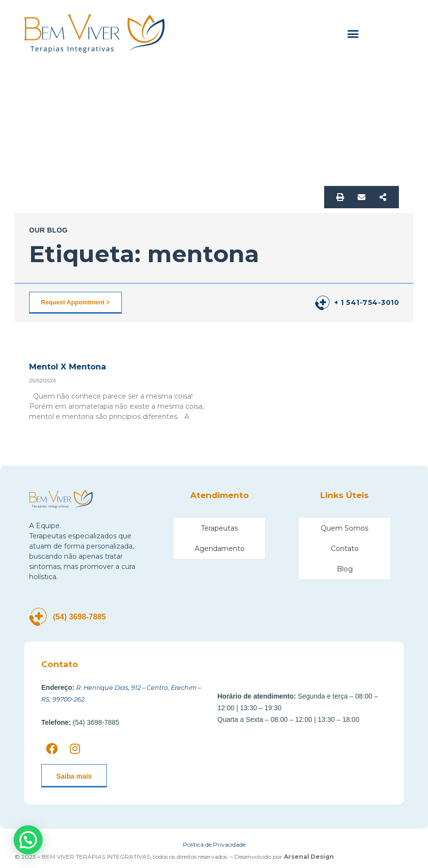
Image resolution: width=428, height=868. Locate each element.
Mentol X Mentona (70, 367)
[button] (353, 34)
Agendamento (220, 548)
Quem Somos (345, 528)
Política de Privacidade (214, 844)
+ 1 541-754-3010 (367, 302)
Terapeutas (219, 528)
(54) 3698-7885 (85, 617)
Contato (345, 548)
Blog (345, 568)
